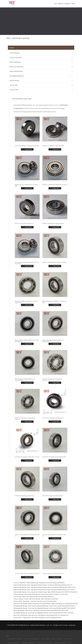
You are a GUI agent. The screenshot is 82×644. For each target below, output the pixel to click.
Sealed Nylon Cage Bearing (32, 610)
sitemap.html (72, 625)
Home (55, 4)
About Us (61, 4)
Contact (73, 4)
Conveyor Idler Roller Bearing (32, 594)
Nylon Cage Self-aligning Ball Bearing (38, 606)
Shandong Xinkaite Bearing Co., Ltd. (40, 625)
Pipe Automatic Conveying (14, 639)
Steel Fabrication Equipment (31, 639)
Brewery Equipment (57, 639)
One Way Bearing (14, 80)
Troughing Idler (26, 617)
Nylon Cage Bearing (15, 62)
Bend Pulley (26, 601)
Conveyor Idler (14, 85)
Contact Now (28, 149)
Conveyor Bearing (14, 53)
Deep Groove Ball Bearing (17, 67)
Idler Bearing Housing (32, 583)
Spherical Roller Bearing (16, 71)
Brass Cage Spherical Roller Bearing (37, 585)
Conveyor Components (16, 58)
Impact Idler (26, 597)
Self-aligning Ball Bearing (17, 76)
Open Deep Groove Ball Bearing (37, 615)
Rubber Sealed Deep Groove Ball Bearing (39, 604)
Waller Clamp (68, 639)
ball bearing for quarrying (21, 38)
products (68, 4)
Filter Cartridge (45, 639)
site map (65, 625)
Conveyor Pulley (14, 90)
